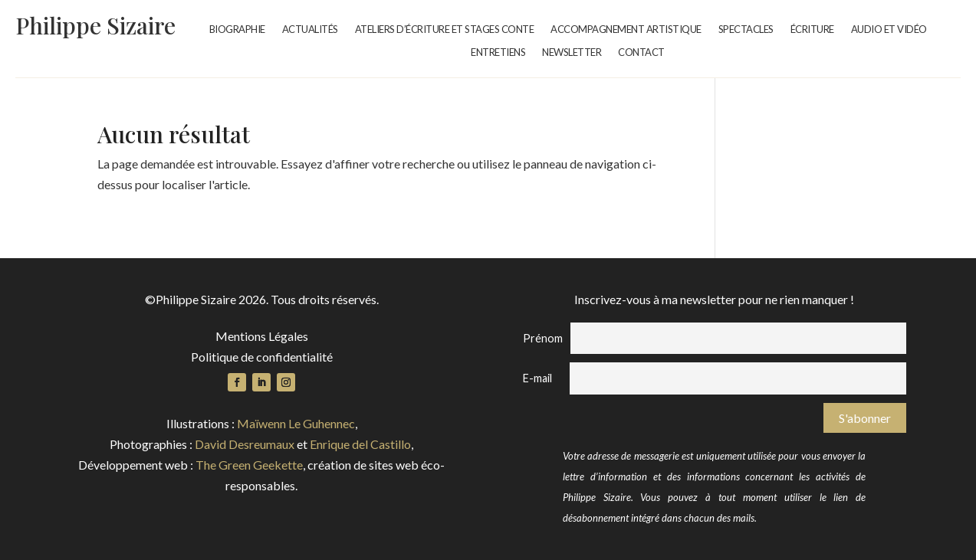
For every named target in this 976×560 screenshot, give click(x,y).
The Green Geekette (249, 465)
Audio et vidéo (889, 29)
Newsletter (572, 52)
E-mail (537, 378)
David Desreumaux (245, 444)
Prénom (543, 338)
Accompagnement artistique (626, 29)
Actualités (310, 29)
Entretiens (498, 52)
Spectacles (746, 29)
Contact (641, 52)
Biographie (237, 29)
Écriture (812, 29)
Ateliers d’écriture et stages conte (445, 29)
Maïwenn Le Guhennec (296, 423)
